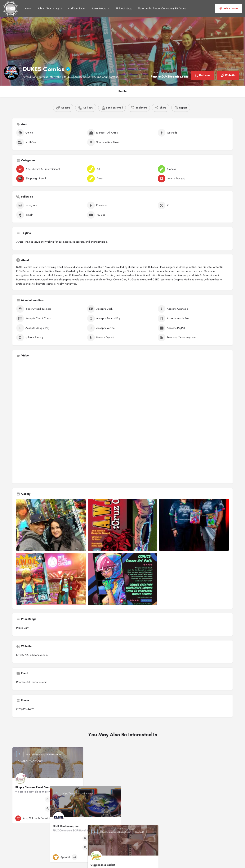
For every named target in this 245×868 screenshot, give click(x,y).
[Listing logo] (11, 72)
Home (28, 9)
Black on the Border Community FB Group (162, 9)
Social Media (99, 9)
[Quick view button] (48, 799)
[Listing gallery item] (51, 525)
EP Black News (124, 9)
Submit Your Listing (48, 9)
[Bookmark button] (77, 818)
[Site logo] (11, 8)
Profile (122, 91)
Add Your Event (77, 9)
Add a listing (229, 9)
